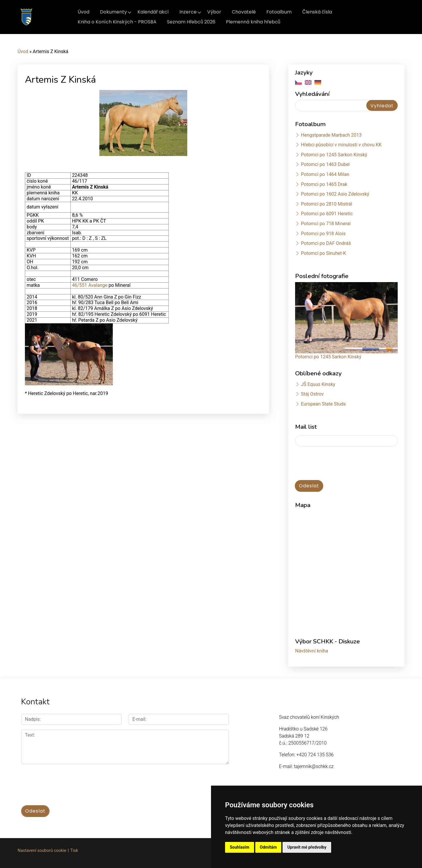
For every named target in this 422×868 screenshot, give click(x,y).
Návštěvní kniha (312, 651)
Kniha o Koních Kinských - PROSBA (117, 22)
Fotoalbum (279, 12)
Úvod (84, 12)
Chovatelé (244, 12)
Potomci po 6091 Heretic (327, 214)
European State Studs (323, 404)
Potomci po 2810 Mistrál (327, 204)
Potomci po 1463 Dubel (325, 164)
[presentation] (340, 464)
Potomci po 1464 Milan (325, 174)
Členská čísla (317, 12)
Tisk (74, 851)
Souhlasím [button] (240, 847)
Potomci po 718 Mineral (326, 224)
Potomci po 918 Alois (323, 234)
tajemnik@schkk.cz (314, 766)
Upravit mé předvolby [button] (307, 847)
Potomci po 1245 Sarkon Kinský (334, 155)
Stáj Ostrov (312, 394)
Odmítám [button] (268, 847)
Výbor (214, 12)
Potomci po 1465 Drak (324, 184)
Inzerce (188, 12)
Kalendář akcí (153, 12)
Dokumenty (113, 12)
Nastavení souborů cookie (42, 851)
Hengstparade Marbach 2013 (331, 135)
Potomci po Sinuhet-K (324, 253)
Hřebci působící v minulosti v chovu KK (341, 145)
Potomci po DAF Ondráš (326, 243)
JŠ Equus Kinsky (318, 384)
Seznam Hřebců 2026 (191, 22)
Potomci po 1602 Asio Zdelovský (335, 194)
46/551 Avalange (90, 285)
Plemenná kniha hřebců (253, 22)
